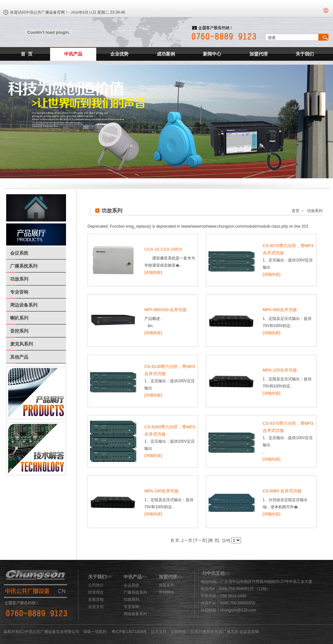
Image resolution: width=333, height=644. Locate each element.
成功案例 (166, 54)
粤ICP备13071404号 (129, 632)
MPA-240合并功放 (161, 491)
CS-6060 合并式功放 (282, 491)
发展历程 (96, 600)
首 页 (27, 54)
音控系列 (19, 331)
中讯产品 (73, 54)
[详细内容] (153, 272)
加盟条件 (166, 585)
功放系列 (19, 279)
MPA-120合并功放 (280, 370)
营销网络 (166, 592)
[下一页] (200, 540)
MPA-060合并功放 (280, 310)
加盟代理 (259, 54)
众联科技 (178, 632)
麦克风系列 (21, 344)
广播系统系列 (24, 266)
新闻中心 (212, 54)
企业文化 (96, 607)
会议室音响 (249, 632)
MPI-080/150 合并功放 (166, 310)
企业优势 (119, 54)
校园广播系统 (227, 632)
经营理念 (96, 592)
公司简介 (96, 585)
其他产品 (19, 357)
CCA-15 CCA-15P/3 (163, 249)
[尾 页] (213, 540)
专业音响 (19, 292)
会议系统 (19, 253)
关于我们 (305, 54)
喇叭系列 (19, 318)
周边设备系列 (24, 305)
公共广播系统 (202, 632)
